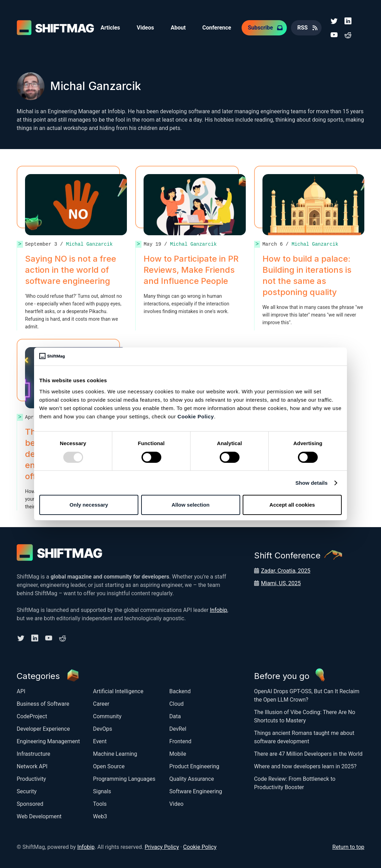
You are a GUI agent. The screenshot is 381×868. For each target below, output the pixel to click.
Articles (110, 28)
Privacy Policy (162, 847)
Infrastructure (33, 754)
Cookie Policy (196, 416)
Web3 (100, 816)
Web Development (39, 816)
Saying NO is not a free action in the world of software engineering (71, 270)
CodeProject (32, 716)
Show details (312, 483)
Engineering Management (48, 741)
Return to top (348, 847)
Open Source (109, 766)
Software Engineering (196, 791)
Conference (217, 28)
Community (107, 716)
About (178, 28)
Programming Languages (124, 779)
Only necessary (89, 505)
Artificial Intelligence (118, 691)
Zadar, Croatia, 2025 (286, 571)
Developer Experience (43, 729)
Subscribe (260, 28)
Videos (145, 28)
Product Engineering (194, 766)
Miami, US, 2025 (281, 583)
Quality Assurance (192, 779)
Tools (100, 804)
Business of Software (43, 704)
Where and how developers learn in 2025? (305, 766)
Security (27, 791)
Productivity (31, 779)
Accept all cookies (292, 505)
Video (176, 804)
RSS (302, 28)
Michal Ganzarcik (89, 244)
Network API (32, 766)
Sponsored (30, 804)
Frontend (180, 741)
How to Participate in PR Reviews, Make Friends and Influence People (191, 270)
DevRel (178, 729)
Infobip (219, 610)
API (21, 691)
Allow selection (190, 505)
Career (101, 704)
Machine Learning (115, 754)
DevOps (103, 729)
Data (175, 716)
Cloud (176, 704)
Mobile (178, 754)
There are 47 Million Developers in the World (308, 754)
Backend (180, 691)
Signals (102, 791)
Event (100, 741)
